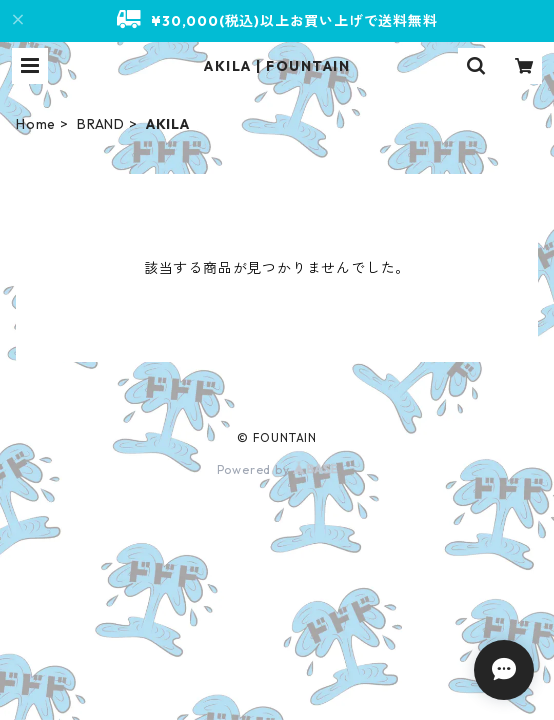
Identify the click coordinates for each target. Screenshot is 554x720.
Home (36, 124)
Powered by (277, 469)
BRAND (101, 124)
